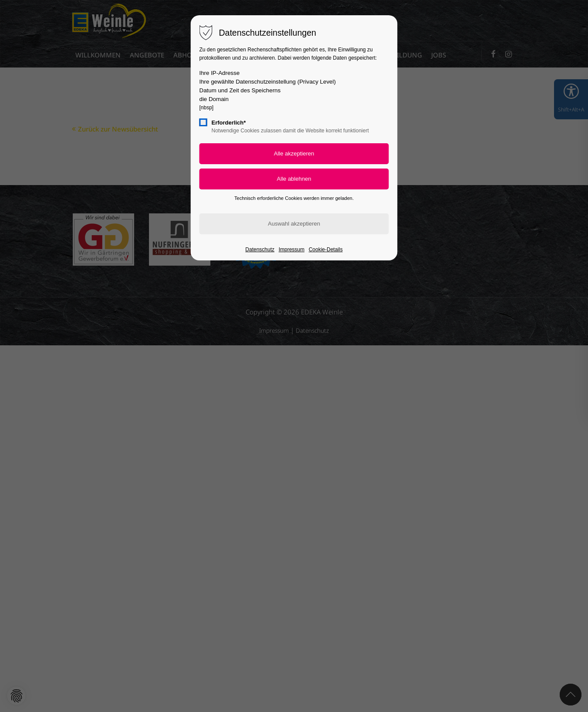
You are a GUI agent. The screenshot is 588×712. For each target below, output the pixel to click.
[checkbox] (203, 122)
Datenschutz (260, 250)
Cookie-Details (326, 250)
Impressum (292, 250)
